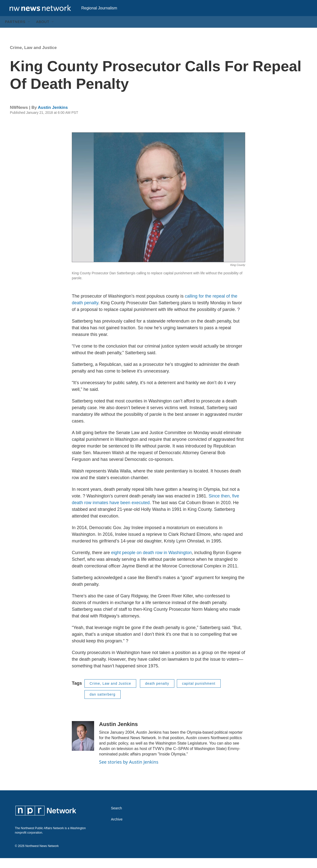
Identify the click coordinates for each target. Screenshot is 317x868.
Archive (117, 829)
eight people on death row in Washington (152, 563)
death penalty (157, 693)
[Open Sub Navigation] (29, 32)
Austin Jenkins (53, 117)
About (43, 32)
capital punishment (199, 693)
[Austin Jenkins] (83, 746)
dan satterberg (103, 704)
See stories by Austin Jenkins (129, 772)
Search (116, 818)
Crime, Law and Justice (33, 58)
